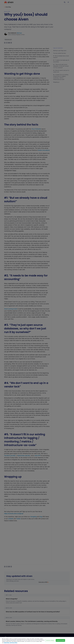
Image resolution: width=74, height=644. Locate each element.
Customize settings (50, 640)
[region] (37, 640)
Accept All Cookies (60, 640)
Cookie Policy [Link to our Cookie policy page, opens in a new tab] (7, 643)
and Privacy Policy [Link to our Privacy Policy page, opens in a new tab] (14, 643)
